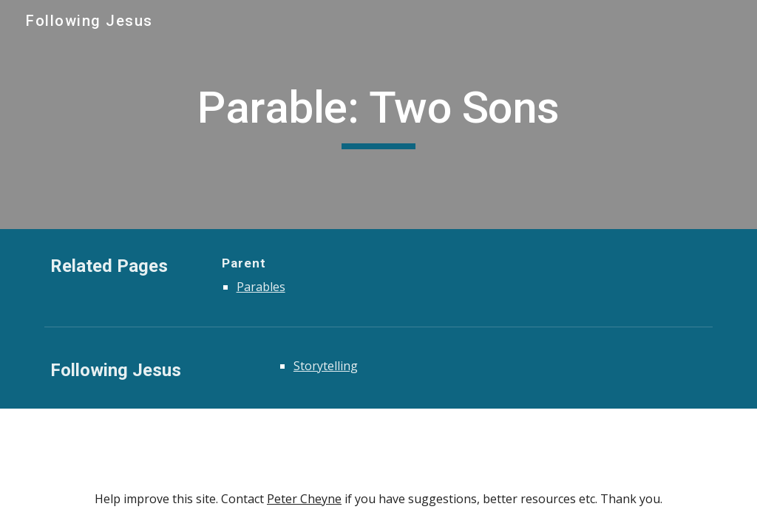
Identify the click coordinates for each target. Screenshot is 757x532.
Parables (261, 287)
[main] (379, 115)
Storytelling (326, 366)
